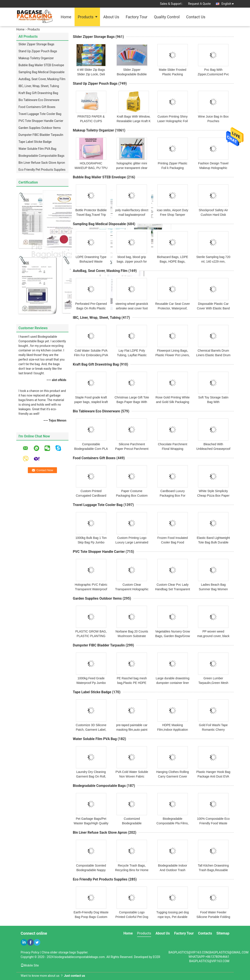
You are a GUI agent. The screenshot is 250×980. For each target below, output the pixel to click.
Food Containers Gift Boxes (37, 107)
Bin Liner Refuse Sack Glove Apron (42, 163)
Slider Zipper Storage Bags (36, 44)
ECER (157, 957)
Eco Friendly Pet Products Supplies (42, 170)
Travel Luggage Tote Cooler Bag (40, 114)
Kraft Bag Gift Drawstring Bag (38, 93)
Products (86, 17)
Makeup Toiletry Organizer (36, 58)
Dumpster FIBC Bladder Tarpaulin (41, 135)
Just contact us (74, 976)
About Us (111, 17)
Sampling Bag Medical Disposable (42, 72)
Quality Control (167, 17)
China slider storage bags (59, 952)
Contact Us (196, 17)
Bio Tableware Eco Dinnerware (39, 100)
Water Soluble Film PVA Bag (37, 149)
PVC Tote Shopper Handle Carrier (41, 121)
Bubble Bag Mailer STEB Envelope (41, 65)
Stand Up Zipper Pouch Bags (38, 51)
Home (66, 17)
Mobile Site (30, 965)
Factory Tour (137, 17)
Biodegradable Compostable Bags (41, 156)
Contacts (205, 933)
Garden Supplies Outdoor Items (40, 128)
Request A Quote (199, 4)
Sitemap (223, 933)
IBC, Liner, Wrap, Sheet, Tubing (39, 86)
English (228, 4)
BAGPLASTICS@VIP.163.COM (209, 961)
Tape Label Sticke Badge (35, 142)
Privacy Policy (30, 952)
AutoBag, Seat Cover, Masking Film (42, 79)
